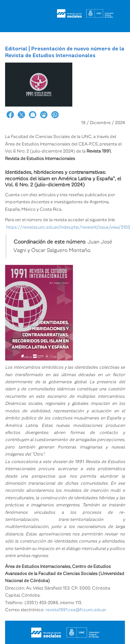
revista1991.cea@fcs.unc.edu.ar (76, 610)
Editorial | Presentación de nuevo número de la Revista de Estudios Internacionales (65, 52)
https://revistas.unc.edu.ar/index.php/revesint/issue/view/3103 (68, 227)
